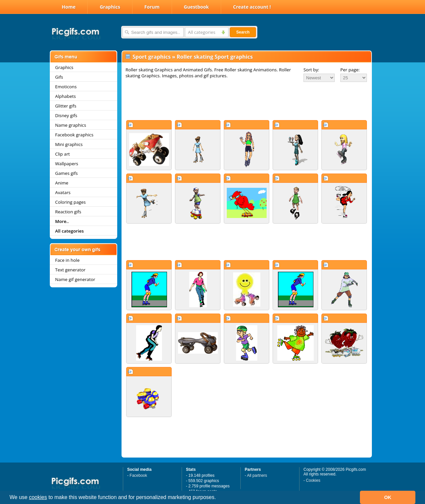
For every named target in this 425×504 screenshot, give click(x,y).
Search (243, 32)
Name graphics (71, 125)
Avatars (63, 192)
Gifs (59, 77)
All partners (257, 475)
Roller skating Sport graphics (215, 57)
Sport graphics (152, 57)
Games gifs (66, 173)
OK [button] (388, 497)
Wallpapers (67, 164)
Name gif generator (75, 279)
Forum (152, 7)
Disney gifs (66, 115)
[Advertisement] (247, 101)
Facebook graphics (74, 135)
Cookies (313, 480)
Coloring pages (70, 202)
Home (69, 7)
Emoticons (66, 87)
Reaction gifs (68, 212)
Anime (62, 183)
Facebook (138, 475)
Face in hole (67, 260)
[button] (218, 498)
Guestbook (197, 7)
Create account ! (252, 7)
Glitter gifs (66, 106)
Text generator (70, 270)
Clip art (62, 154)
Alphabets (65, 96)
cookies (38, 497)
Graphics (110, 7)
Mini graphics (69, 144)
